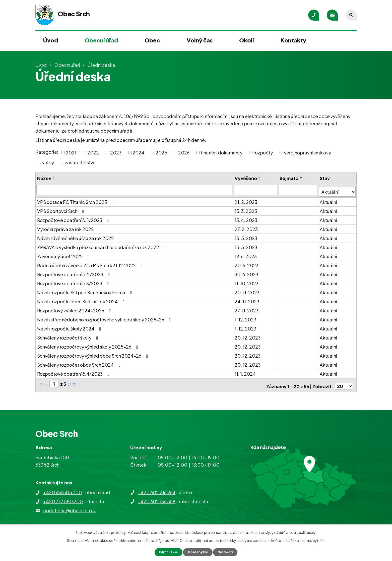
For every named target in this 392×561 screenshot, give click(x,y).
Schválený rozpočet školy (69, 335)
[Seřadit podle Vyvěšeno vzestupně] (260, 177)
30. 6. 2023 (247, 272)
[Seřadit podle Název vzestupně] (54, 177)
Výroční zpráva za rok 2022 (70, 227)
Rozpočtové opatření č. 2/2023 (75, 272)
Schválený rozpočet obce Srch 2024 (80, 362)
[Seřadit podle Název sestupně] (54, 179)
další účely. (308, 532)
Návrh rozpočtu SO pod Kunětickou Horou (86, 290)
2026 (184, 153)
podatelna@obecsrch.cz (70, 506)
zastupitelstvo (80, 162)
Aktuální (329, 200)
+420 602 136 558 (157, 497)
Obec (152, 40)
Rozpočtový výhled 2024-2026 (75, 308)
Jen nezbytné (198, 552)
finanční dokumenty (222, 153)
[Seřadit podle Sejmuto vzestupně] (302, 177)
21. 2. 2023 (246, 200)
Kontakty (293, 40)
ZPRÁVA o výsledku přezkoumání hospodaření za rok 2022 (103, 245)
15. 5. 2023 (246, 236)
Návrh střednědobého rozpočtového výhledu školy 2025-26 (105, 317)
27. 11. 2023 (247, 308)
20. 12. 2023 (248, 335)
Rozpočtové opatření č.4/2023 (74, 372)
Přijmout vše (165, 552)
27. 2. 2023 (247, 227)
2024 (138, 153)
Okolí (246, 40)
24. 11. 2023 (247, 299)
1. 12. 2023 (246, 317)
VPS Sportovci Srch (62, 209)
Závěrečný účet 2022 (64, 254)
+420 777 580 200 (63, 497)
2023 (116, 153)
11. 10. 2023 (247, 281)
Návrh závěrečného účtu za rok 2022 (80, 236)
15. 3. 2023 (246, 209)
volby (48, 162)
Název (44, 178)
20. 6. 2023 (247, 263)
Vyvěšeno (246, 178)
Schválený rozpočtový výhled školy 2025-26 (89, 344)
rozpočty (263, 153)
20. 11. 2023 (248, 290)
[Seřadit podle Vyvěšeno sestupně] (260, 179)
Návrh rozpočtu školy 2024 (70, 326)
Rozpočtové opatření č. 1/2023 (74, 218)
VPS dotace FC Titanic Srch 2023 (76, 200)
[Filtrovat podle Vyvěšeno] (256, 190)
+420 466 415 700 (62, 488)
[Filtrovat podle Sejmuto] (299, 190)
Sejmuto (289, 178)
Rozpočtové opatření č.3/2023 (74, 281)
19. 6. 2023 (246, 254)
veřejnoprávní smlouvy (308, 153)
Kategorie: (47, 152)
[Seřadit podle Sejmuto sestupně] (302, 179)
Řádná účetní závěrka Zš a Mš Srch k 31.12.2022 (91, 263)
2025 (161, 153)
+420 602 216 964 (157, 488)
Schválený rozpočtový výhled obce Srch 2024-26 (94, 353)
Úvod (51, 40)
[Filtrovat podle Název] (135, 190)
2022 (93, 153)
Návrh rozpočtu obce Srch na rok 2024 (82, 299)
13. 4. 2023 (246, 218)
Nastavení (229, 552)
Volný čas (200, 40)
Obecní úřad (101, 40)
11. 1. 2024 (246, 372)
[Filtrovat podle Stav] (338, 189)
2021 (71, 153)
